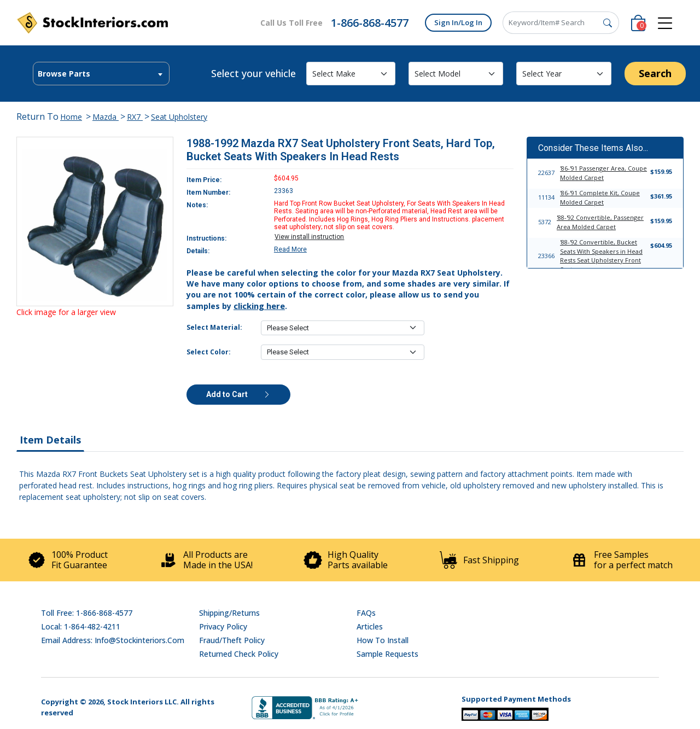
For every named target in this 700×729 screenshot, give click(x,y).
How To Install (383, 640)
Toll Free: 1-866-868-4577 (87, 613)
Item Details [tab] (50, 440)
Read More (290, 249)
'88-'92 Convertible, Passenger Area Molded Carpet (600, 222)
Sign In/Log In (458, 22)
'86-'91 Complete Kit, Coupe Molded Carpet (600, 197)
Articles (370, 626)
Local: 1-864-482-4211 (81, 626)
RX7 (135, 117)
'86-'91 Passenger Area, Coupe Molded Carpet (603, 173)
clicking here (259, 306)
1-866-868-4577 (370, 23)
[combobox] (101, 74)
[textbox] (101, 74)
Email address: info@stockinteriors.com (113, 640)
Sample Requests (387, 654)
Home (71, 117)
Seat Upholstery (179, 117)
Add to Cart (238, 394)
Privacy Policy (223, 626)
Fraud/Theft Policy (232, 640)
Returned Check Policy (239, 654)
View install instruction (309, 237)
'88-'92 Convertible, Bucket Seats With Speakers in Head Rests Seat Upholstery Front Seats (601, 256)
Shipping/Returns (229, 613)
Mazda (106, 117)
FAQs (366, 613)
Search (655, 73)
